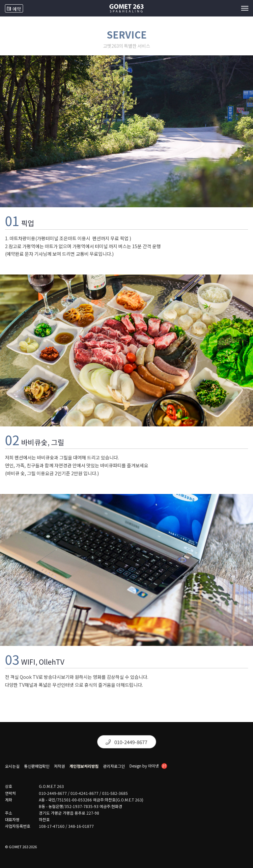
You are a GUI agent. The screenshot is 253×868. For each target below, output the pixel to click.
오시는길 (12, 766)
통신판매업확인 (37, 766)
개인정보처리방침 (84, 766)
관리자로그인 (114, 766)
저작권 (59, 766)
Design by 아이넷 (148, 767)
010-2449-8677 (126, 742)
